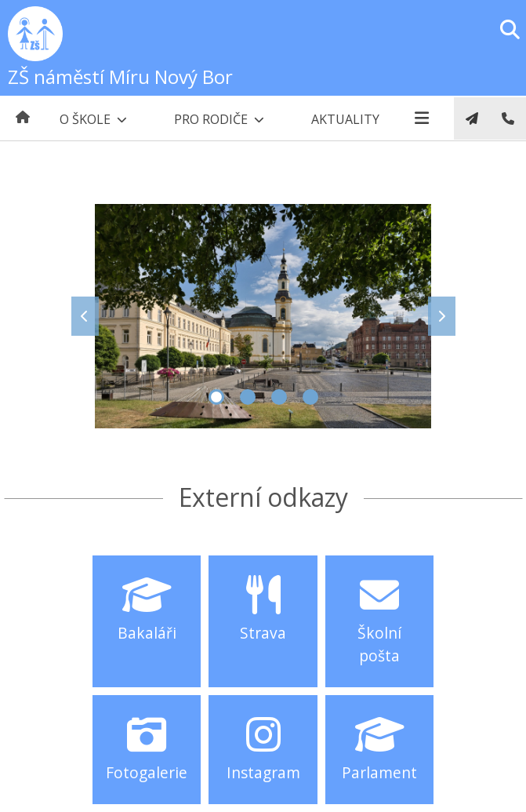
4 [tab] (310, 397)
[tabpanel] (263, 316)
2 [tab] (248, 397)
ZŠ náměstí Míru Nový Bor (120, 76)
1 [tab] (216, 397)
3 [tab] (279, 397)
